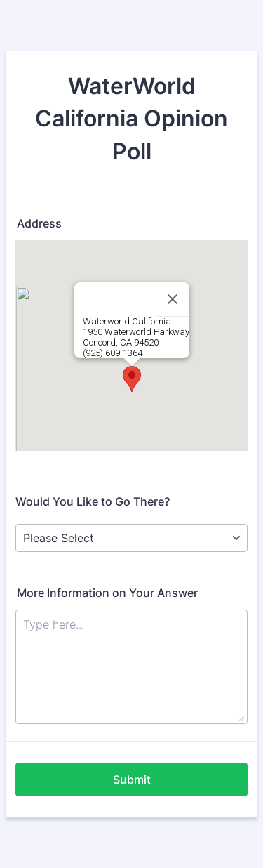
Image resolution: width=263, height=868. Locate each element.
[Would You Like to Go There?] (131, 538)
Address (39, 223)
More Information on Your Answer (107, 593)
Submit (132, 780)
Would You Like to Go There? (93, 501)
